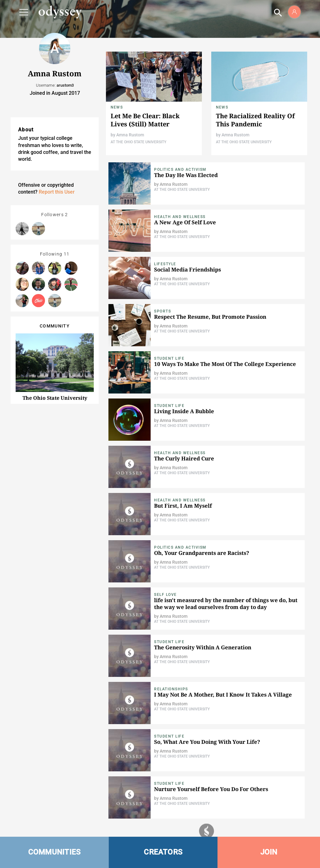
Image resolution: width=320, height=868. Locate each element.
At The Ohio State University (138, 142)
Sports (162, 311)
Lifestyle (165, 264)
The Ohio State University (55, 398)
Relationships (171, 689)
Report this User (57, 192)
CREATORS (163, 852)
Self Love (165, 595)
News (117, 107)
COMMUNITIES (55, 852)
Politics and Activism (180, 170)
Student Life (169, 358)
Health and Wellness (180, 217)
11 (67, 254)
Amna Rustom (130, 135)
